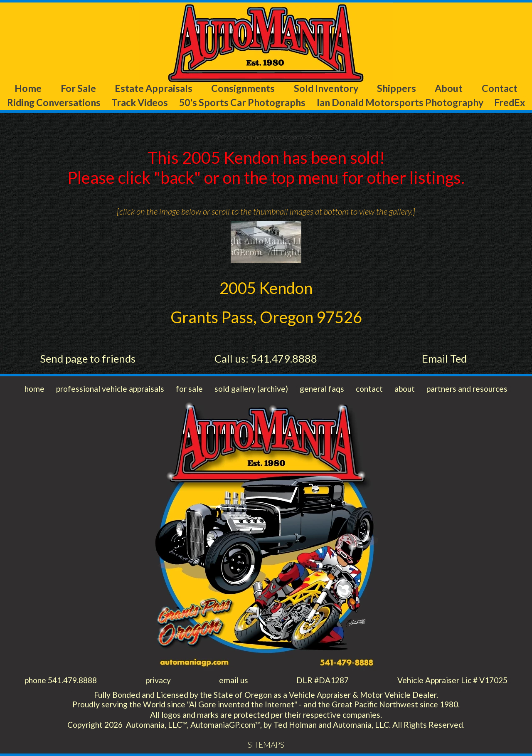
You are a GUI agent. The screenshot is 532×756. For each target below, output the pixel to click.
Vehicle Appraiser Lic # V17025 (452, 680)
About (449, 88)
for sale (189, 389)
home (34, 389)
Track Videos (140, 102)
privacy (158, 680)
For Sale (78, 88)
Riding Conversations (54, 102)
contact (369, 389)
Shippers (397, 88)
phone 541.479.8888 (61, 680)
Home (28, 88)
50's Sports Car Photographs (242, 102)
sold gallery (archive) (251, 389)
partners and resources (467, 389)
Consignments (243, 88)
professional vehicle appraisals (110, 389)
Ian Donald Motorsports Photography (400, 102)
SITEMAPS (266, 745)
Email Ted (444, 358)
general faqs (322, 389)
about (405, 389)
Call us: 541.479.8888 (266, 358)
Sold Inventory (326, 88)
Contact (500, 88)
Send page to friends (88, 358)
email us (234, 680)
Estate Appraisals (154, 88)
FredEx (510, 102)
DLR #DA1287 (323, 680)
